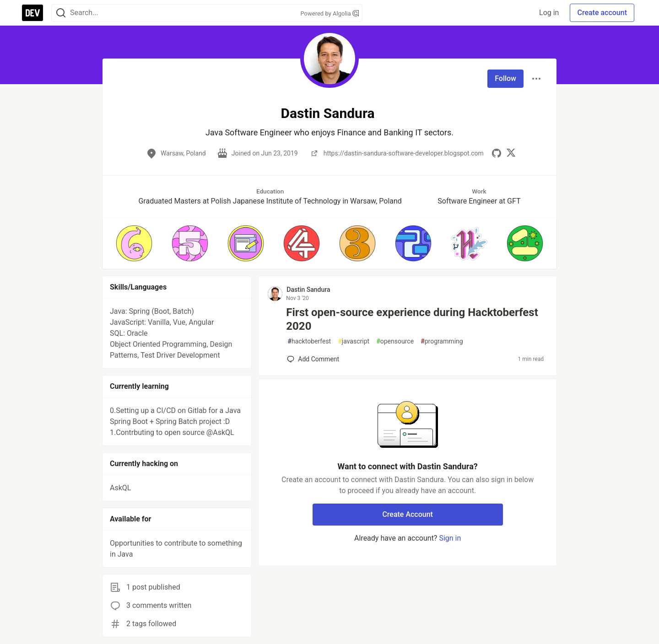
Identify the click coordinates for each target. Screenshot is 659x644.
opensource (395, 341)
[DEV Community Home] (32, 13)
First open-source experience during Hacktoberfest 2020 (412, 319)
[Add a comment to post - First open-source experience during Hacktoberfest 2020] (313, 359)
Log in (549, 13)
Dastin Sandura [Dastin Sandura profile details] (308, 290)
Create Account (408, 514)
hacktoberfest (309, 341)
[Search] (61, 13)
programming (442, 341)
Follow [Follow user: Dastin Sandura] (505, 78)
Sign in (450, 538)
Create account (602, 13)
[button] (134, 243)
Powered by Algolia (329, 13)
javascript (354, 341)
